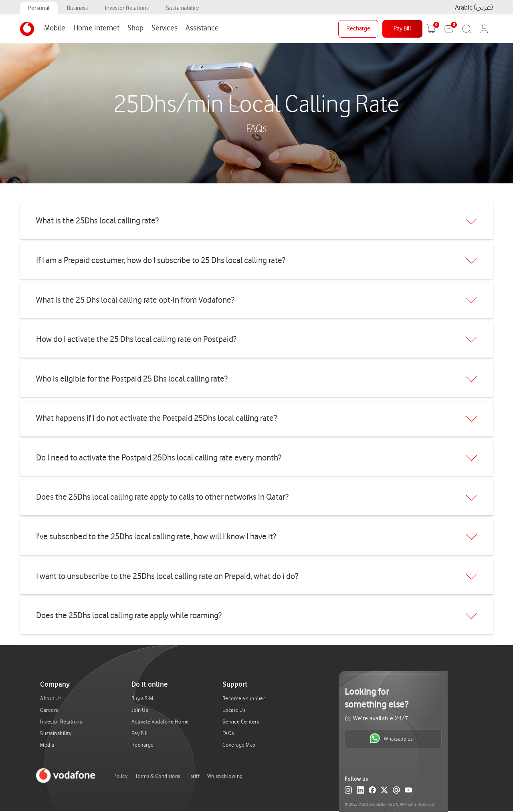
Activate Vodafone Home (160, 722)
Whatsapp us (391, 738)
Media (47, 745)
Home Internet (96, 28)
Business (77, 8)
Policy (120, 776)
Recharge (358, 29)
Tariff (194, 776)
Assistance (202, 28)
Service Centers (241, 722)
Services (165, 28)
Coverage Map (239, 745)
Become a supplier (244, 698)
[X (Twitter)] (384, 792)
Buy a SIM (142, 698)
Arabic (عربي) (474, 7)
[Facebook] (372, 792)
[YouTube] (408, 792)
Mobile (55, 28)
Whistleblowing (225, 776)
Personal (39, 8)
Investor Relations (127, 8)
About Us (51, 698)
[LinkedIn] (360, 792)
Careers (49, 710)
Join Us (140, 710)
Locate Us (234, 710)
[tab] (256, 221)
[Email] (396, 792)
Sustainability (182, 8)
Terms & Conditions (158, 776)
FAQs (228, 733)
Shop (135, 28)
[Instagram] (348, 792)
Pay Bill (402, 29)
